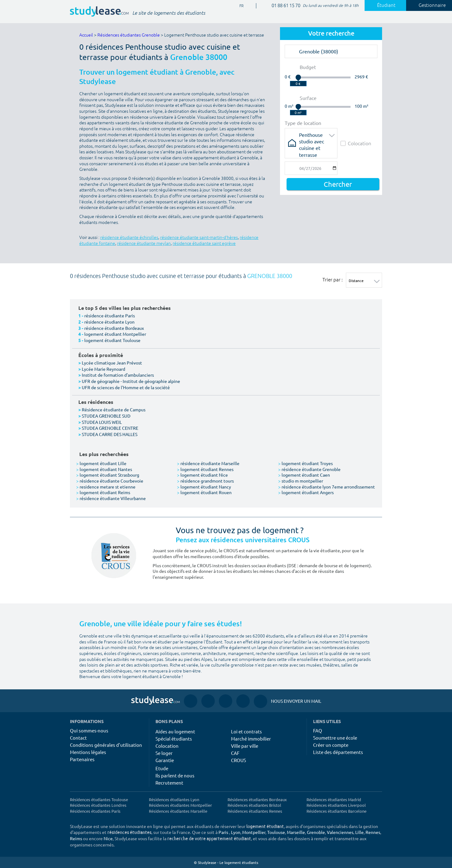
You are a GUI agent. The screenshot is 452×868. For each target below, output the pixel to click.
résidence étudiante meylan (144, 243)
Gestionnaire (429, 5)
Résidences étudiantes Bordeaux (257, 799)
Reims (76, 838)
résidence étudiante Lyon (109, 322)
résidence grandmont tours (205, 481)
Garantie (165, 760)
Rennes (373, 832)
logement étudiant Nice (202, 475)
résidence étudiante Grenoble (309, 469)
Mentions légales (88, 752)
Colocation (356, 143)
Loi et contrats (246, 731)
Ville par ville (245, 746)
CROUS (238, 760)
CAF (235, 753)
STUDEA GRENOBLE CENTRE (110, 428)
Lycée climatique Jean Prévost (112, 363)
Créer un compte (331, 745)
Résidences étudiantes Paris (95, 811)
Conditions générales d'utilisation (106, 745)
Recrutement (169, 783)
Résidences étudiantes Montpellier (180, 805)
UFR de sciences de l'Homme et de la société (126, 387)
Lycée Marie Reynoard (103, 369)
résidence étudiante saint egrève (204, 243)
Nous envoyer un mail (287, 701)
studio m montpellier (301, 481)
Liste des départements (338, 752)
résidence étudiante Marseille (208, 463)
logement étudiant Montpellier (115, 334)
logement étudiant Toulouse (112, 340)
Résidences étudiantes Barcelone (337, 811)
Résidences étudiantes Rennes (255, 811)
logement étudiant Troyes (305, 463)
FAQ (318, 730)
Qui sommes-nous (89, 730)
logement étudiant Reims (103, 492)
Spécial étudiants (174, 739)
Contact (78, 738)
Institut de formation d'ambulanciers (118, 375)
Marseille (296, 832)
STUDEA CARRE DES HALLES (110, 434)
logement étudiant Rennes (205, 469)
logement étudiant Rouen (204, 492)
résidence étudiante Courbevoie (110, 481)
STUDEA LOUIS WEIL (102, 422)
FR (239, 6)
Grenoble (316, 832)
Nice (108, 838)
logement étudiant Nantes (104, 469)
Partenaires (82, 759)
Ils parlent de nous (175, 775)
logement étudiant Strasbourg (108, 475)
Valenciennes (340, 832)
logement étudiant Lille (101, 463)
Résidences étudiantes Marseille (178, 811)
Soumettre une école (335, 738)
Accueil (86, 35)
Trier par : (333, 280)
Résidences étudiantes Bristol (254, 805)
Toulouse (276, 832)
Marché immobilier (251, 739)
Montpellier (254, 832)
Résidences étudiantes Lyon (174, 799)
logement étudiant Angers (306, 492)
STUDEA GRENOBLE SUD (106, 416)
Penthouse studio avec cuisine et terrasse (312, 137)
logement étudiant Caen (304, 475)
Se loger (164, 753)
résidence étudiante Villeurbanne (111, 498)
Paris (223, 832)
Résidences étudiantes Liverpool (336, 805)
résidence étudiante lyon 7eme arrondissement (327, 487)
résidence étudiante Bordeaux (114, 328)
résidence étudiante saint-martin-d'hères (199, 238)
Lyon (236, 832)
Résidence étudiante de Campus (114, 409)
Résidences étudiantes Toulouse (99, 799)
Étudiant (383, 5)
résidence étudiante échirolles (129, 238)
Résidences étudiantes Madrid (334, 799)
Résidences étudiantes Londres (98, 805)
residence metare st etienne (106, 487)
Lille (359, 832)
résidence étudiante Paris (110, 315)
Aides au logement (175, 731)
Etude (162, 768)
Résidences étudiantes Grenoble (129, 35)
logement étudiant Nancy (204, 487)
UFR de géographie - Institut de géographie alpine (131, 381)
